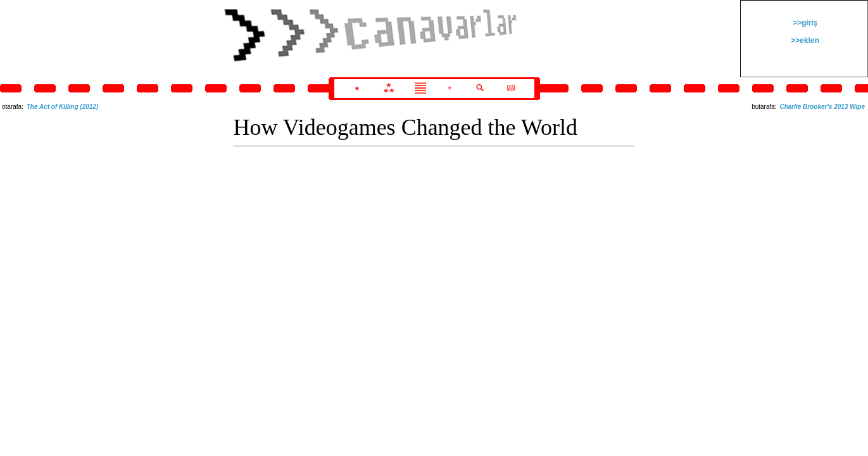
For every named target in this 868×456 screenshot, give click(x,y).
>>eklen (804, 41)
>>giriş (804, 23)
